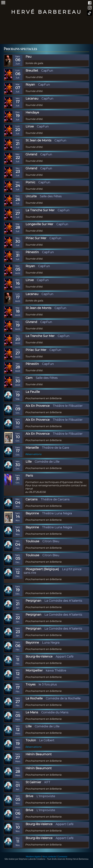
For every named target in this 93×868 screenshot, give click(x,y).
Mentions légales (33, 857)
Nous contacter (49, 857)
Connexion (62, 857)
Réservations (33, 454)
